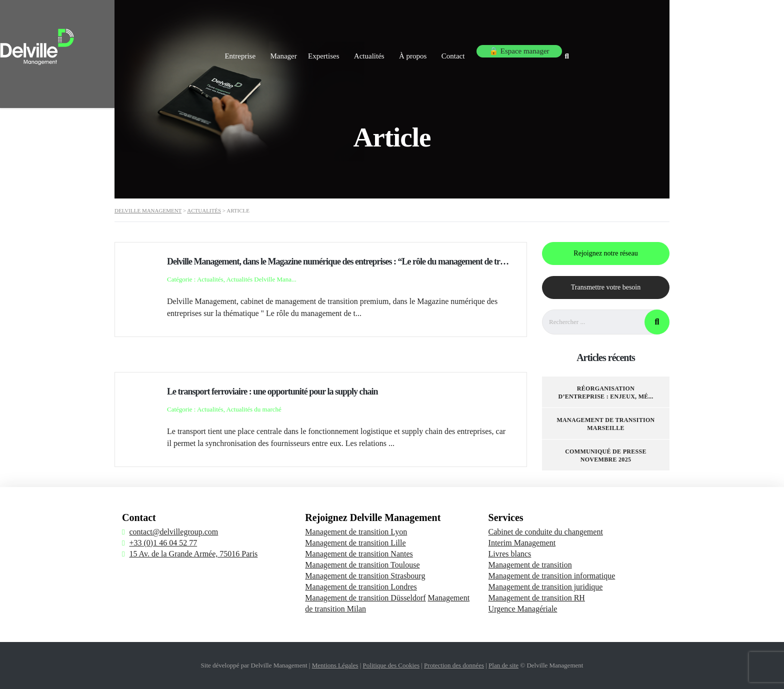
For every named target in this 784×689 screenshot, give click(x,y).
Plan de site (503, 665)
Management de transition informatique (552, 576)
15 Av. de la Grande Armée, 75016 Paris (193, 554)
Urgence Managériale (523, 609)
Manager (351, 49)
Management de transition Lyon (356, 532)
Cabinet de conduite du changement (546, 532)
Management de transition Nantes (359, 554)
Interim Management (522, 543)
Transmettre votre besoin (606, 287)
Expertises (400, 49)
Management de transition (530, 565)
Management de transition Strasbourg (365, 576)
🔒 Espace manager (610, 49)
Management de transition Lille (355, 543)
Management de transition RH (537, 598)
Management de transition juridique (546, 587)
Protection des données (454, 665)
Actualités (451, 49)
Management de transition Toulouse (362, 565)
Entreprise (303, 49)
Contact (546, 49)
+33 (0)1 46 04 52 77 (163, 543)
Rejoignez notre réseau (605, 253)
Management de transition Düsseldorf (365, 598)
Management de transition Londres (361, 587)
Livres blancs (510, 554)
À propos (500, 49)
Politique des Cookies (391, 665)
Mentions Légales (335, 665)
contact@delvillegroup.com (173, 532)
